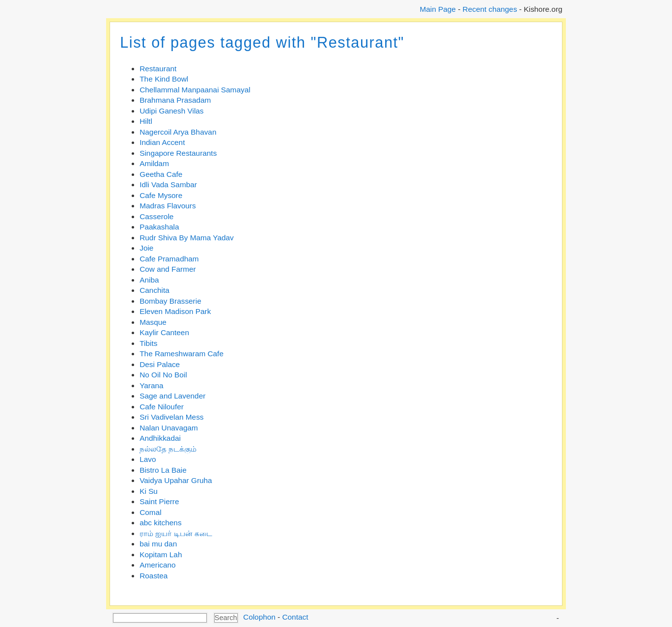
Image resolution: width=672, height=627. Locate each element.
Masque (153, 322)
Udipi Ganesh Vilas (171, 111)
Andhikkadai (160, 438)
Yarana (151, 385)
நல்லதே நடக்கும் (168, 449)
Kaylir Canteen (164, 332)
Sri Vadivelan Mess (171, 417)
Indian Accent (162, 142)
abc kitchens (160, 523)
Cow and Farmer (168, 269)
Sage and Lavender (172, 396)
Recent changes (490, 9)
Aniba (149, 280)
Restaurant (158, 69)
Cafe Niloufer (162, 407)
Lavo (148, 459)
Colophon (259, 617)
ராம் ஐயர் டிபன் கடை (176, 533)
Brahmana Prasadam (175, 100)
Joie (146, 248)
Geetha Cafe (161, 174)
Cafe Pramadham (169, 259)
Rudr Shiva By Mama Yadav (187, 238)
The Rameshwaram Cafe (182, 354)
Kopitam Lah (161, 555)
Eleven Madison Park (175, 311)
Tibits (148, 343)
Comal (150, 512)
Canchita (154, 290)
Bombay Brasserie (170, 301)
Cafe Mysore (161, 195)
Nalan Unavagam (169, 428)
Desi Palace (160, 364)
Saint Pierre (159, 501)
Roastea (154, 576)
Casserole (156, 216)
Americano (157, 565)
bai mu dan (158, 544)
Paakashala (159, 227)
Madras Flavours (168, 206)
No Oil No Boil (163, 375)
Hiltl (146, 121)
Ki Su (149, 491)
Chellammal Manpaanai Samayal (195, 90)
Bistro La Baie (163, 470)
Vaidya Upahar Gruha (176, 480)
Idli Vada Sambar (168, 185)
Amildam (154, 163)
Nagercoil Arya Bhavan (178, 132)
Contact (295, 617)
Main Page (437, 9)
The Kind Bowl (164, 79)
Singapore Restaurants (178, 153)
